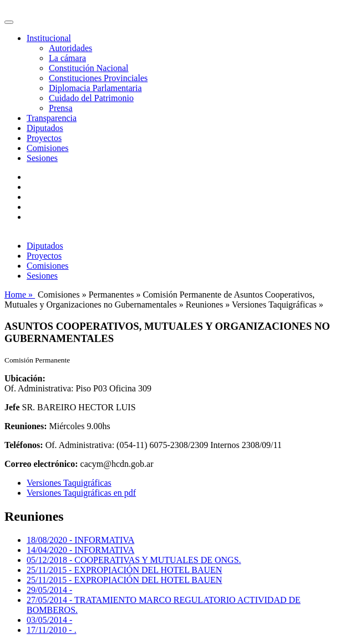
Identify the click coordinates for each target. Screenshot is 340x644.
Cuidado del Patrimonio (91, 98)
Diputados (45, 128)
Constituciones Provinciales (98, 78)
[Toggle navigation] (9, 22)
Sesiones (42, 158)
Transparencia (52, 118)
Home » (20, 295)
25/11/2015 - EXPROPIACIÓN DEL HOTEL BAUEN (124, 570)
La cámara (67, 58)
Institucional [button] (49, 38)
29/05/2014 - (49, 590)
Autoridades (70, 48)
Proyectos (44, 138)
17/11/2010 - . (52, 630)
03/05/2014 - (49, 620)
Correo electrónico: (41, 464)
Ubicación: (25, 378)
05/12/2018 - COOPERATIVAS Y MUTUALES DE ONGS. (134, 560)
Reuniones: (26, 426)
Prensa (61, 108)
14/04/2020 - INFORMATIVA (80, 550)
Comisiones (48, 148)
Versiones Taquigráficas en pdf (81, 493)
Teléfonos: (24, 445)
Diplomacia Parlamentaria (95, 88)
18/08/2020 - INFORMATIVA (80, 540)
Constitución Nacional (89, 68)
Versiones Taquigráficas (69, 483)
